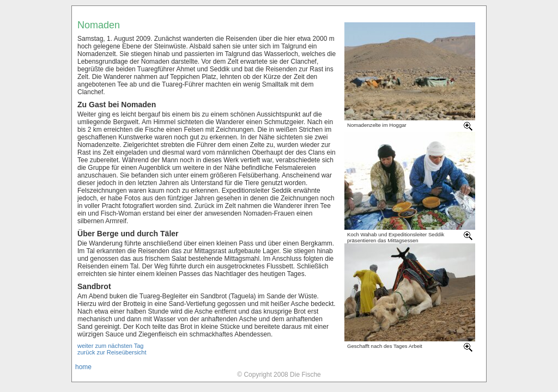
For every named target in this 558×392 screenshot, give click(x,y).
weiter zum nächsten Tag (110, 346)
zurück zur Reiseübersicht (112, 352)
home (83, 367)
